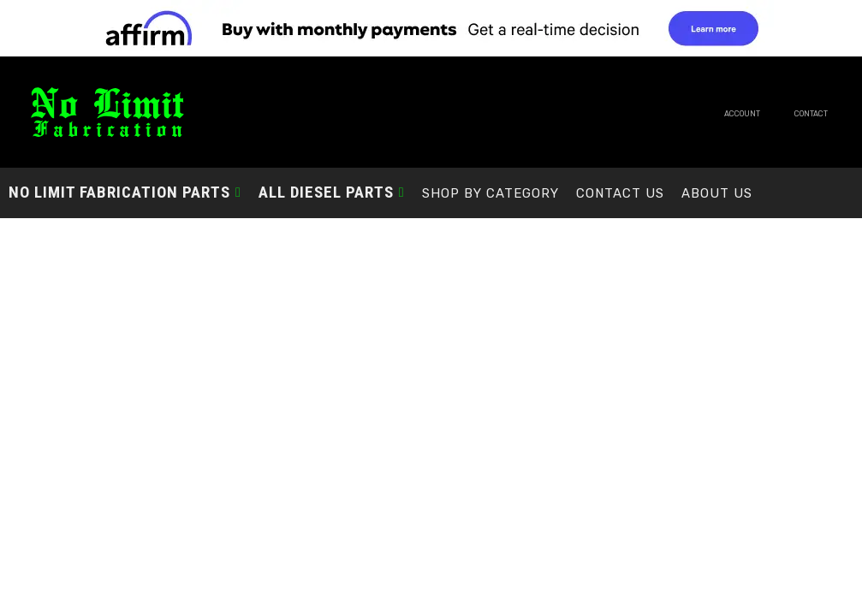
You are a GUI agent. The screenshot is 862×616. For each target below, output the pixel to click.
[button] (125, 192)
